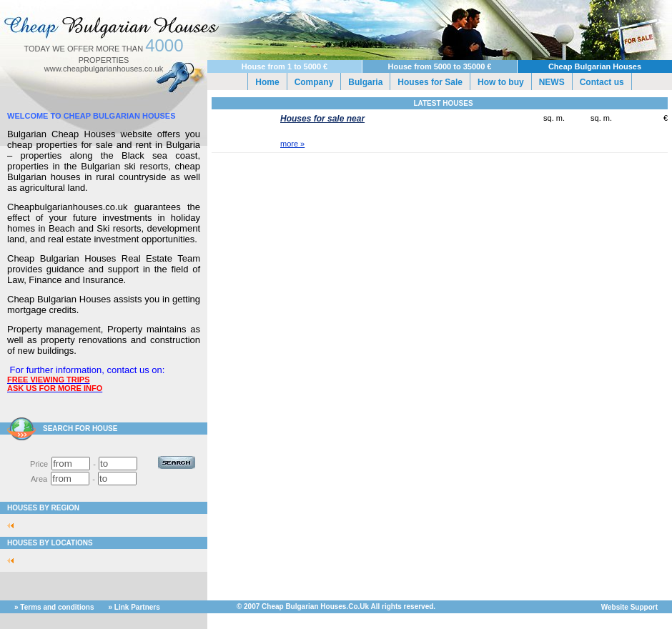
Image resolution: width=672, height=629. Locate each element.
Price (39, 464)
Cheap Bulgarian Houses (595, 66)
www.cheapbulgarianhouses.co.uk (104, 69)
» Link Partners (134, 607)
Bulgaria (365, 82)
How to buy (501, 82)
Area (39, 479)
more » (292, 144)
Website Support (629, 607)
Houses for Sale (430, 82)
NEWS (552, 82)
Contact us (602, 82)
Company (314, 82)
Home (267, 82)
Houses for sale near (322, 119)
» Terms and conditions (54, 607)
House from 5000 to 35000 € (440, 66)
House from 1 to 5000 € (285, 66)
